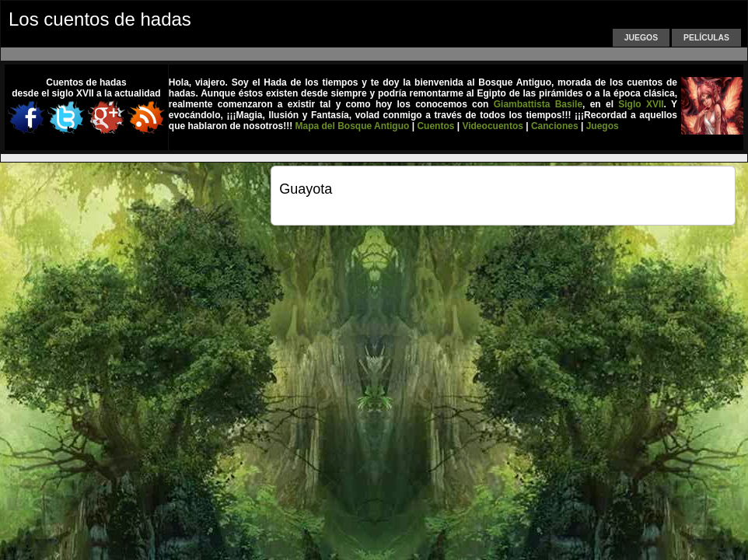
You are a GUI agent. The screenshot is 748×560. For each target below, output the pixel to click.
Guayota (306, 189)
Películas (706, 38)
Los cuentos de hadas (100, 19)
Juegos (641, 38)
